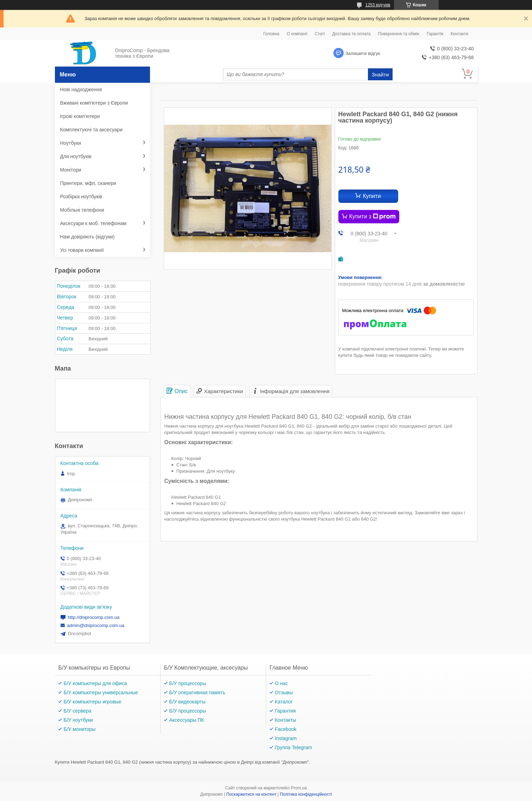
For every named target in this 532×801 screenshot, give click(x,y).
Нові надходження (81, 89)
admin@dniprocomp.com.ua (96, 625)
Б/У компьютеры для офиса (95, 683)
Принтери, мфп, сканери (88, 183)
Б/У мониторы (80, 729)
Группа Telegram (294, 747)
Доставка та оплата (352, 34)
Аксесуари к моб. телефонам (93, 223)
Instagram (286, 738)
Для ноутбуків (76, 156)
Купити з (373, 217)
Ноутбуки (71, 143)
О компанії (297, 34)
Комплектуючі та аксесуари (91, 130)
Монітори (71, 170)
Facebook (286, 729)
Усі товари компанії (82, 250)
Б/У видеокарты (187, 702)
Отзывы (284, 693)
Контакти (459, 34)
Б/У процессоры (188, 683)
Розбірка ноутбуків (81, 197)
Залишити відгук (363, 53)
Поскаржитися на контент (251, 794)
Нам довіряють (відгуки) (87, 237)
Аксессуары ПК (187, 720)
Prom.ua (299, 788)
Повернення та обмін (398, 34)
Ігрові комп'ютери (80, 116)
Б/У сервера (78, 711)
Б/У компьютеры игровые (93, 702)
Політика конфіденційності (306, 794)
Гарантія (435, 34)
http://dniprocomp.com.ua (94, 617)
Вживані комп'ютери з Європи (94, 103)
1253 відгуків (378, 5)
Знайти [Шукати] (380, 74)
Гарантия (286, 711)
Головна (271, 34)
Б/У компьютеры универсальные (101, 693)
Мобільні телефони (82, 210)
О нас (281, 683)
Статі (320, 34)
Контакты (286, 720)
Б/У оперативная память (197, 693)
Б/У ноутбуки (78, 720)
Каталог (284, 702)
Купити (372, 196)
